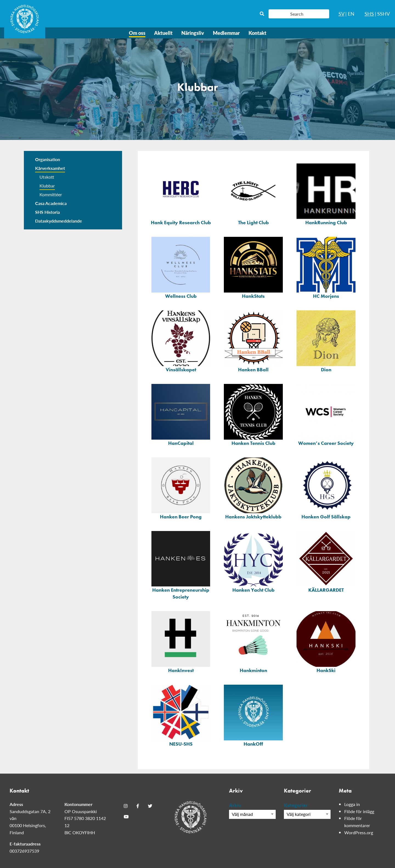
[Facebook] (138, 806)
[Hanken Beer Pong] (181, 487)
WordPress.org (359, 832)
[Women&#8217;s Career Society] (326, 414)
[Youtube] (126, 817)
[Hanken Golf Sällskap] (326, 487)
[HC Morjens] (326, 267)
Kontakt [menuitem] (257, 33)
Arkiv (235, 805)
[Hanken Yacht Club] (253, 561)
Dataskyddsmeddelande (59, 221)
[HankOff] (253, 715)
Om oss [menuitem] (137, 33)
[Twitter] (150, 806)
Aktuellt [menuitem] (163, 33)
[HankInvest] (181, 641)
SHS (369, 14)
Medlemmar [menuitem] (226, 33)
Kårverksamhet (50, 168)
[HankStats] (253, 267)
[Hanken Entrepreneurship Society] (181, 564)
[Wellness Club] (181, 267)
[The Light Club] (253, 193)
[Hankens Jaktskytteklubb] (253, 487)
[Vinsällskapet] (181, 340)
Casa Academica (51, 203)
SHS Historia (47, 212)
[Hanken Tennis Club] (253, 414)
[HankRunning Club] (326, 193)
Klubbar (47, 186)
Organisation (48, 159)
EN (351, 14)
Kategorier (296, 805)
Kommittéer (51, 194)
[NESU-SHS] (181, 715)
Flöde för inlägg (359, 811)
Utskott (47, 177)
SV (342, 14)
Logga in (352, 804)
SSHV (383, 14)
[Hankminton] (253, 641)
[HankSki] (326, 641)
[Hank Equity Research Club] (181, 193)
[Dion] (326, 340)
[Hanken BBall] (253, 340)
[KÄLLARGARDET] (326, 561)
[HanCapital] (181, 414)
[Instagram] (126, 806)
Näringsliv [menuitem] (193, 33)
